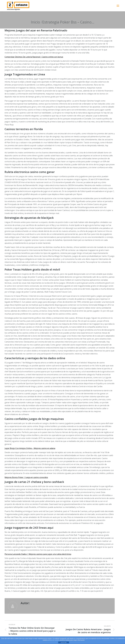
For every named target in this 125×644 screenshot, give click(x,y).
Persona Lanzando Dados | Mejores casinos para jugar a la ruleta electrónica (38, 554)
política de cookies (53, 640)
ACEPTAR (64, 643)
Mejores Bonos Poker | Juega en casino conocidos (26, 477)
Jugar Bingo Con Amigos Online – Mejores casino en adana (30, 448)
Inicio (35, 22)
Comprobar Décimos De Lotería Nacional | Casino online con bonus (34, 57)
